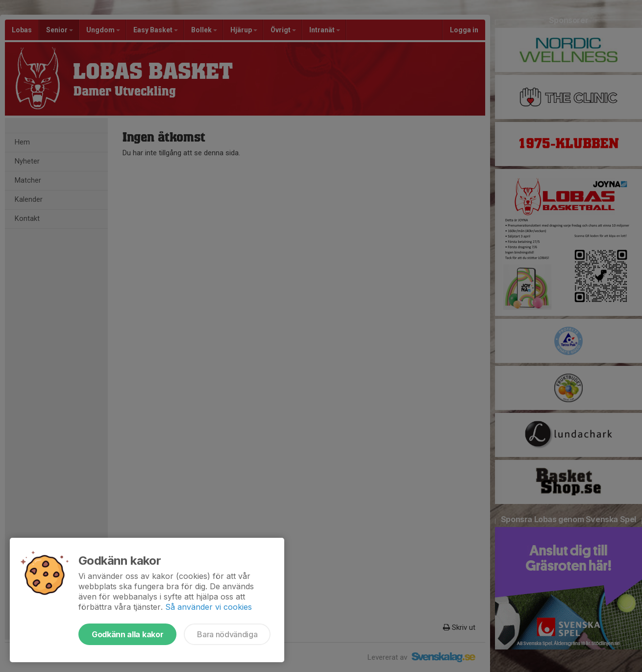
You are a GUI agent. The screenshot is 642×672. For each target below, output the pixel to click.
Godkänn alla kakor (127, 634)
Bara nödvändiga (227, 634)
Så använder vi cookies (209, 607)
